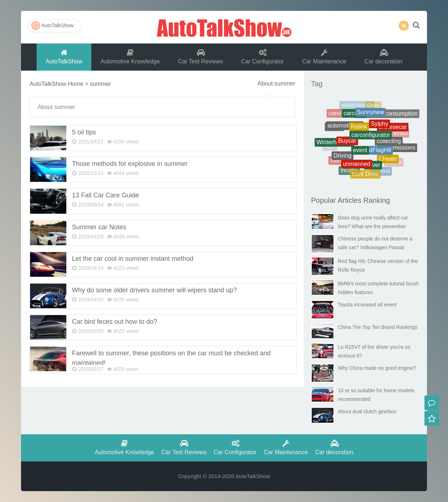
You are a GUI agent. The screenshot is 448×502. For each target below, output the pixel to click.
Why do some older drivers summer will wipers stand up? (154, 290)
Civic (373, 107)
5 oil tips (84, 132)
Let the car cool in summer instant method (132, 259)
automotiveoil (345, 128)
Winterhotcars (334, 144)
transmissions (398, 149)
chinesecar (393, 129)
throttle (349, 171)
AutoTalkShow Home (56, 84)
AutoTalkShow (224, 27)
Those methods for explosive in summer (130, 164)
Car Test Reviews (200, 57)
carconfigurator (371, 139)
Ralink (359, 131)
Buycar (347, 144)
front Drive (365, 175)
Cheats (388, 161)
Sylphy (379, 127)
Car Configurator (262, 57)
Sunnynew (371, 115)
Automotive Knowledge (130, 57)
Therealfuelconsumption (387, 115)
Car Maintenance (324, 57)
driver (373, 167)
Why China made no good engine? (377, 368)
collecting (389, 144)
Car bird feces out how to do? (114, 322)
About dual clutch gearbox (367, 411)
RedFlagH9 (376, 153)
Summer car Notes (99, 227)
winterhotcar (357, 106)
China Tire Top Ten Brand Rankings (378, 327)
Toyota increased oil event (367, 305)
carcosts (354, 116)
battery (395, 119)
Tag (317, 84)
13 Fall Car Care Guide (105, 195)
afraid (400, 134)
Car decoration (383, 57)
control (381, 172)
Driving (343, 158)
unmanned (357, 166)
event (360, 154)
